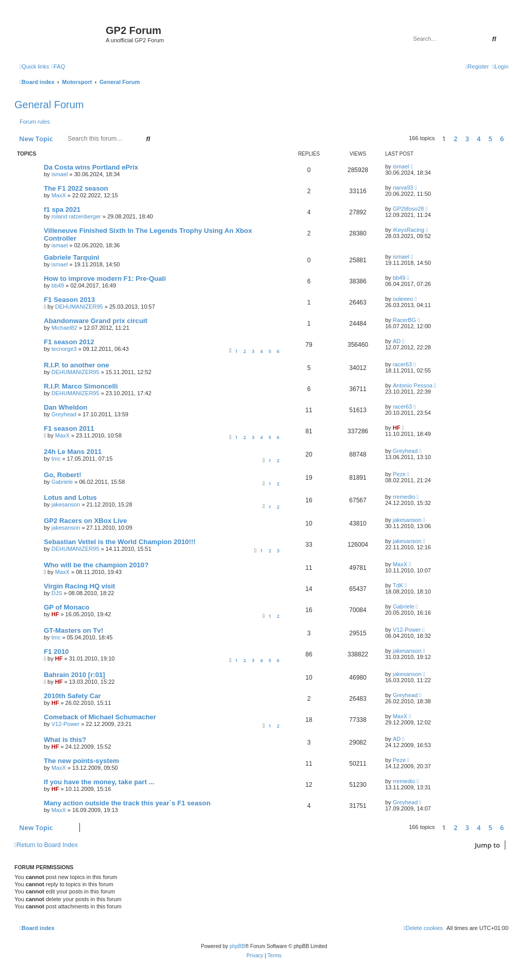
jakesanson (66, 504)
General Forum (49, 105)
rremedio (404, 497)
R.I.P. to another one (77, 365)
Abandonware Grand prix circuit (96, 321)
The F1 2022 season (76, 188)
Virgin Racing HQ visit (79, 586)
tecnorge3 (64, 349)
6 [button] (502, 139)
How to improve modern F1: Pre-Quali (105, 278)
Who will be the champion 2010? (96, 565)
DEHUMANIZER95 (79, 307)
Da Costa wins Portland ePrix (91, 167)
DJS (57, 593)
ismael (60, 174)
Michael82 (64, 328)
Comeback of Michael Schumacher (100, 717)
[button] (511, 139)
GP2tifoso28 (409, 209)
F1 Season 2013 (69, 300)
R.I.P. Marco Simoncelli (81, 386)
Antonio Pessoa (413, 385)
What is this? (65, 740)
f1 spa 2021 (62, 209)
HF (397, 428)
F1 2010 (56, 652)
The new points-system (81, 761)
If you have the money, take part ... (99, 782)
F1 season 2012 (69, 342)
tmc (56, 459)
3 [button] (467, 139)
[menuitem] (58, 66)
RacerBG (405, 320)
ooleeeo (403, 299)
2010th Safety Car (72, 696)
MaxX (59, 195)
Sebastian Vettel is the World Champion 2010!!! (120, 542)
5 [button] (490, 139)
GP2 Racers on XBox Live (85, 521)
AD (397, 341)
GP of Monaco (67, 607)
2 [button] (456, 139)
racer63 (402, 364)
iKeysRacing (409, 230)
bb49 (58, 285)
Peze (399, 474)
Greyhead (64, 414)
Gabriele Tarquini (71, 257)
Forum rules (35, 122)
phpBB (237, 946)
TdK (398, 585)
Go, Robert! (63, 475)
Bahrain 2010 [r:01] (75, 675)
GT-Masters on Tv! (73, 630)
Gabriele (62, 482)
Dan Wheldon (65, 407)
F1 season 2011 (69, 428)
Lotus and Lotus (70, 497)
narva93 (403, 188)
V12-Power (407, 630)
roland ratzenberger (76, 216)
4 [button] (479, 139)
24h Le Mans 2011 (73, 452)
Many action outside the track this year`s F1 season (127, 803)
